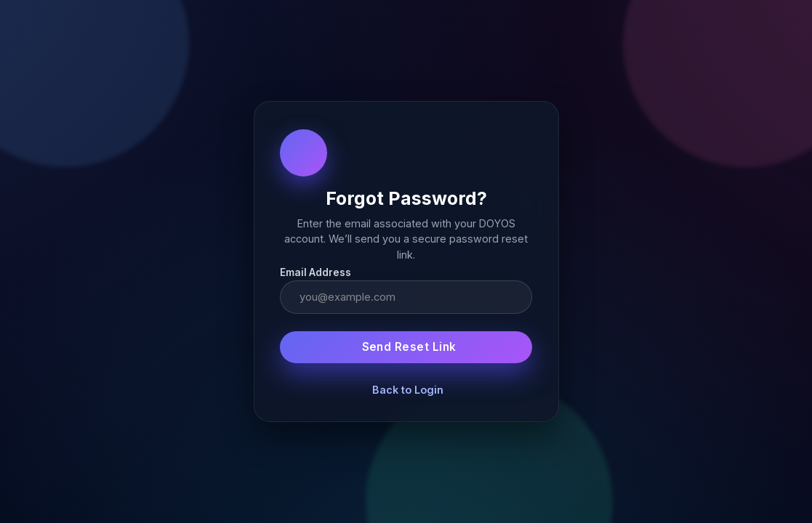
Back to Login (408, 390)
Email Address (315, 272)
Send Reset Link (409, 347)
